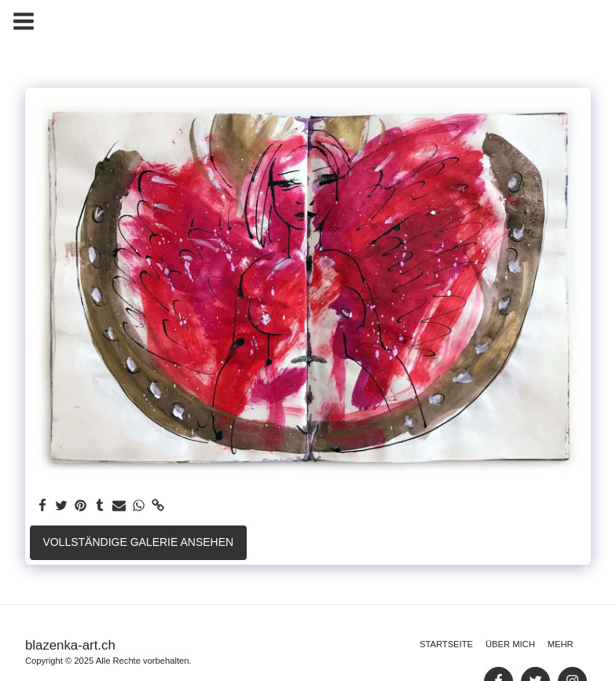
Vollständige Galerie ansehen (138, 542)
